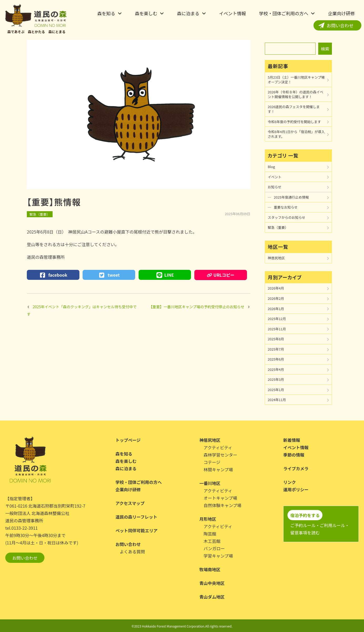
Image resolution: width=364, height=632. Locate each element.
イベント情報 (232, 13)
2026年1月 (276, 309)
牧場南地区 (210, 569)
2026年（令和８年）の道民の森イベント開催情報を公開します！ (295, 94)
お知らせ (275, 187)
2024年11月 (277, 400)
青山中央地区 (212, 583)
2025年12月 (277, 319)
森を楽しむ (146, 13)
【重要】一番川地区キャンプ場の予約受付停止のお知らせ (197, 307)
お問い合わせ (340, 25)
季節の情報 (294, 455)
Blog (271, 167)
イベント (275, 177)
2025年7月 (276, 349)
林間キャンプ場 (218, 469)
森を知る (106, 13)
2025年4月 (276, 369)
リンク (290, 482)
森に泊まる (188, 13)
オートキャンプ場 (220, 498)
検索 (325, 49)
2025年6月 (276, 359)
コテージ (212, 462)
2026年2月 (276, 298)
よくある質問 (132, 552)
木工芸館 (212, 541)
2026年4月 (276, 288)
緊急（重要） (40, 214)
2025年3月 (276, 379)
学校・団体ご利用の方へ (284, 13)
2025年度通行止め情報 (291, 197)
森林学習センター (220, 455)
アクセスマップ (130, 503)
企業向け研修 (341, 13)
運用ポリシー (296, 489)
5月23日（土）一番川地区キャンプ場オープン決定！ (296, 80)
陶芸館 (210, 534)
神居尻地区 (276, 258)
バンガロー (214, 548)
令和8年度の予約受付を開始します (294, 122)
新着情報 (292, 440)
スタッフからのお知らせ (287, 217)
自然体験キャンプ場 (223, 505)
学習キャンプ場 (218, 556)
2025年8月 (276, 339)
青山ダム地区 (212, 597)
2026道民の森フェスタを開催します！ (294, 109)
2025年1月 (276, 390)
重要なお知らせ (286, 207)
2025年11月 (277, 329)
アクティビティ (218, 447)
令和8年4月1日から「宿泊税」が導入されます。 (296, 134)
